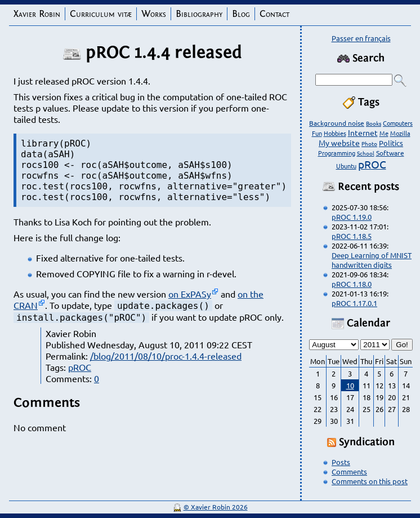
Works (154, 14)
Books (374, 123)
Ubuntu (346, 166)
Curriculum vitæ (101, 14)
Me (384, 133)
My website (339, 143)
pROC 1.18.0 (352, 284)
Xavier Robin (37, 14)
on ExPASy (190, 294)
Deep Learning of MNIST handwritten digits (372, 260)
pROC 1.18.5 (352, 236)
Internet (363, 132)
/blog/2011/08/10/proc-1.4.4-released (166, 356)
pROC (80, 367)
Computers (398, 123)
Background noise (337, 123)
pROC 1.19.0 (352, 217)
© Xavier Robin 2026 (216, 507)
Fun (317, 133)
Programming (337, 153)
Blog (241, 14)
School (366, 153)
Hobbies (335, 133)
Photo (369, 143)
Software (390, 153)
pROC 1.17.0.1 (354, 303)
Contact (274, 14)
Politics (391, 143)
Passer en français (361, 38)
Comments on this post (370, 481)
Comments (349, 471)
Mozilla (400, 133)
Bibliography (199, 14)
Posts (341, 462)
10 (350, 385)
